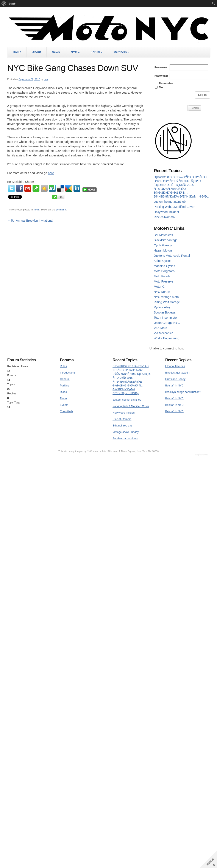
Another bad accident (125, 439)
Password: (161, 76)
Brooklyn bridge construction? (183, 392)
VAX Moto (161, 328)
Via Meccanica (164, 333)
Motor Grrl (161, 287)
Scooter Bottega (165, 312)
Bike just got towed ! (177, 373)
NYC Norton (162, 292)
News (56, 52)
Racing (64, 398)
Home (17, 52)
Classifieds (66, 411)
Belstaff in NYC (174, 386)
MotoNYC (109, 28)
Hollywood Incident (167, 212)
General (65, 379)
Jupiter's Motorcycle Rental (172, 256)
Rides (63, 392)
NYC (75, 52)
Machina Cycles (165, 266)
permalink (61, 210)
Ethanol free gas (122, 426)
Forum (97, 52)
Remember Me (166, 85)
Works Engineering (167, 338)
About (36, 52)
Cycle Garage (163, 245)
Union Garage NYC (167, 323)
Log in (13, 3)
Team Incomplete (165, 318)
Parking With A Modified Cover (174, 207)
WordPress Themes (202, 455)
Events (64, 405)
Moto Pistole (162, 276)
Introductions (68, 373)
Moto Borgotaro (164, 271)
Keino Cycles (163, 261)
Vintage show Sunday (126, 432)
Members (121, 52)
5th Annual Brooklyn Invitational (30, 221)
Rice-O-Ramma (164, 217)
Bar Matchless (163, 235)
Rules (63, 366)
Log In (202, 95)
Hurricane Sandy (175, 379)
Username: (161, 67)
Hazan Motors (163, 250)
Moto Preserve (164, 281)
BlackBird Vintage (166, 240)
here (51, 173)
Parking (65, 386)
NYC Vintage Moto (166, 297)
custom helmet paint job (170, 202)
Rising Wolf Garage (167, 302)
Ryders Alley (162, 307)
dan (46, 79)
